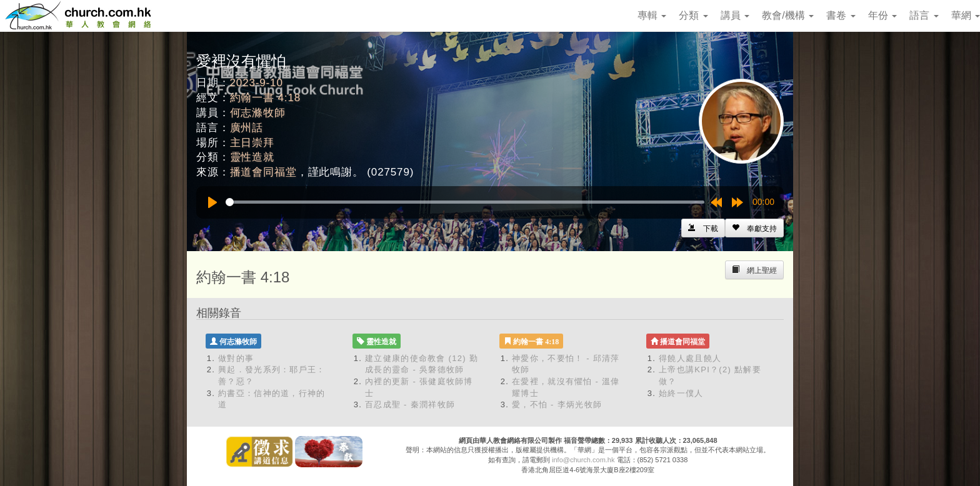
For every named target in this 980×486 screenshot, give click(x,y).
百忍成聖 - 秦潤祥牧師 (410, 404)
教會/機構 (788, 15)
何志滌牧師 (258, 113)
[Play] (212, 202)
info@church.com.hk (583, 460)
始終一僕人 (681, 393)
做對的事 (236, 358)
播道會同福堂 (263, 172)
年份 (882, 15)
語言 (924, 15)
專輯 (652, 15)
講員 (735, 15)
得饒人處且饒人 (690, 358)
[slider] (465, 202)
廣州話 (247, 128)
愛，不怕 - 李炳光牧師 (557, 404)
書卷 (841, 15)
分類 (693, 15)
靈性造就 (252, 157)
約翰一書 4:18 (265, 98)
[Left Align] (754, 228)
